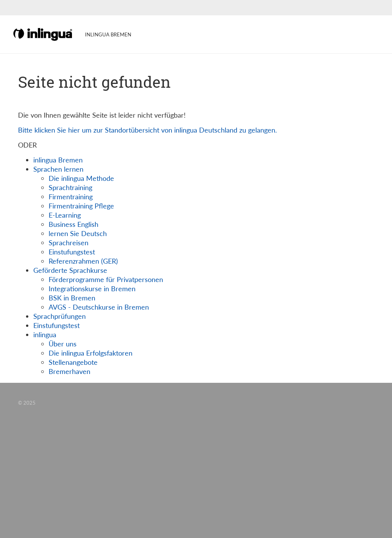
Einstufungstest (72, 252)
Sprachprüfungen (60, 316)
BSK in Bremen (72, 298)
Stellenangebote (73, 362)
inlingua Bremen (58, 160)
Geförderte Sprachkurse (70, 270)
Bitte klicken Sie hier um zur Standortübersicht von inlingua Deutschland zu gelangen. (147, 130)
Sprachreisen (69, 243)
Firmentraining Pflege (81, 206)
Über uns (63, 344)
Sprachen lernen (58, 169)
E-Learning (65, 215)
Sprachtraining (70, 187)
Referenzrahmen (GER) (83, 261)
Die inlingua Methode (81, 178)
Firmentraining (71, 197)
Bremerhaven (69, 371)
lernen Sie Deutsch (78, 233)
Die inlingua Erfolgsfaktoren (91, 353)
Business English (73, 224)
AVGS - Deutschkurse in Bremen (99, 307)
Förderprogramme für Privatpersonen (106, 279)
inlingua (45, 335)
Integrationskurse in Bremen (92, 289)
